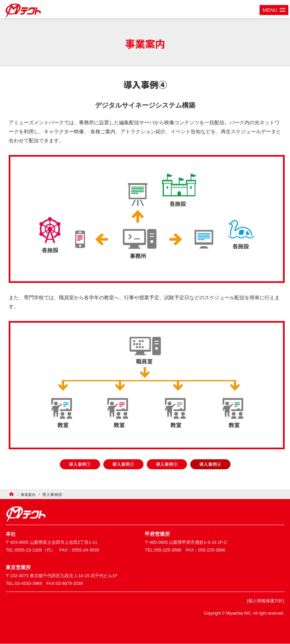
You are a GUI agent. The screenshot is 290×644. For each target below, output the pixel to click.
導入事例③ (167, 464)
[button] (274, 10)
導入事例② (123, 464)
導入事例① (80, 464)
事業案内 (29, 495)
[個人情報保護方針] (264, 601)
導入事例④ (210, 464)
